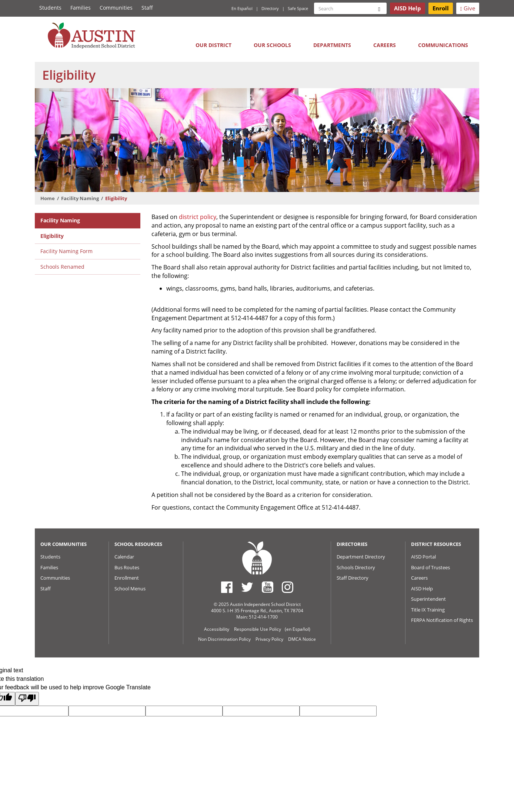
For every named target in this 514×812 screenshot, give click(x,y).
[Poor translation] (27, 699)
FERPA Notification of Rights (442, 620)
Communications (443, 45)
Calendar (124, 557)
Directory (270, 8)
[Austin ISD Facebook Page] (227, 587)
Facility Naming (80, 198)
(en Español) (298, 629)
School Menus (130, 589)
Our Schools (272, 45)
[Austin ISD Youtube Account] (268, 587)
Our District (213, 45)
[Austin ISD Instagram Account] (288, 587)
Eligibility (52, 236)
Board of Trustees (430, 567)
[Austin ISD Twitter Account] (247, 587)
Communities (116, 8)
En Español (242, 8)
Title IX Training (428, 610)
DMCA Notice (302, 639)
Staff (147, 8)
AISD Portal (423, 557)
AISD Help (422, 589)
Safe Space (298, 8)
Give (468, 8)
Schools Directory (356, 567)
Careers (385, 45)
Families (81, 8)
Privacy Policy (269, 639)
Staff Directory (353, 578)
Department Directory (361, 557)
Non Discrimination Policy (224, 639)
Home (48, 198)
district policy (198, 217)
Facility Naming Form (66, 251)
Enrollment (127, 578)
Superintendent (428, 599)
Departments (332, 45)
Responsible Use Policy (258, 629)
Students (50, 8)
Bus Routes (127, 567)
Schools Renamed (62, 267)
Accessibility (217, 629)
